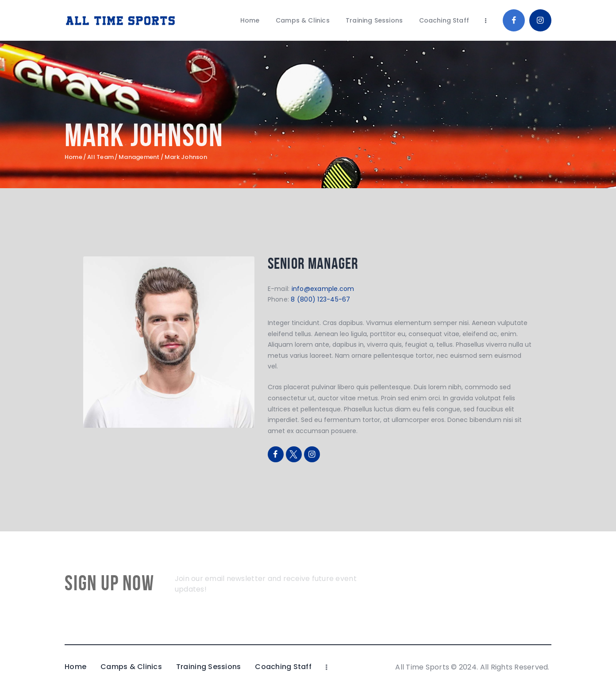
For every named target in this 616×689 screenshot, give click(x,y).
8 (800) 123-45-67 (320, 299)
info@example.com (323, 289)
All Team (100, 157)
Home (73, 157)
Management (139, 157)
